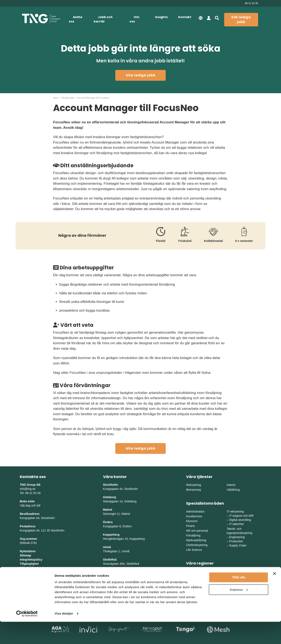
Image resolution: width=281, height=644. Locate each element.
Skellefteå (110, 560)
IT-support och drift (241, 516)
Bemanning (193, 490)
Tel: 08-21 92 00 (30, 493)
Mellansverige (236, 572)
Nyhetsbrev (28, 551)
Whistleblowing (30, 568)
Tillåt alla (239, 600)
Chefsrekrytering (197, 545)
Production (236, 541)
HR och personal (197, 531)
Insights (161, 17)
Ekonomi (192, 521)
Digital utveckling (240, 520)
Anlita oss (75, 19)
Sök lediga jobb (241, 20)
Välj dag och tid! (30, 505)
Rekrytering (194, 485)
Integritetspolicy (31, 560)
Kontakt (185, 17)
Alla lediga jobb (141, 75)
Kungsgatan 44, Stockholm (37, 518)
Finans (190, 526)
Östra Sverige (195, 572)
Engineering (237, 537)
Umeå (107, 547)
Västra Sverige (196, 576)
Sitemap (25, 555)
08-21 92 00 (251, 3)
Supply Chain (238, 545)
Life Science (194, 550)
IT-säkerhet (236, 524)
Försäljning (193, 535)
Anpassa (239, 612)
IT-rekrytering (235, 511)
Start (55, 98)
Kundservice (194, 516)
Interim (231, 485)
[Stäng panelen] (275, 596)
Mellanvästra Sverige (240, 576)
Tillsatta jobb (68, 98)
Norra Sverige (236, 581)
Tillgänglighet (29, 564)
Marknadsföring (196, 540)
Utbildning (233, 490)
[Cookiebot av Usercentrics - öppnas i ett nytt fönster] (27, 636)
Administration (195, 511)
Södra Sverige (195, 581)
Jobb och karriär (103, 19)
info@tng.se (28, 489)
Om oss (134, 19)
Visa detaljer (64, 636)
